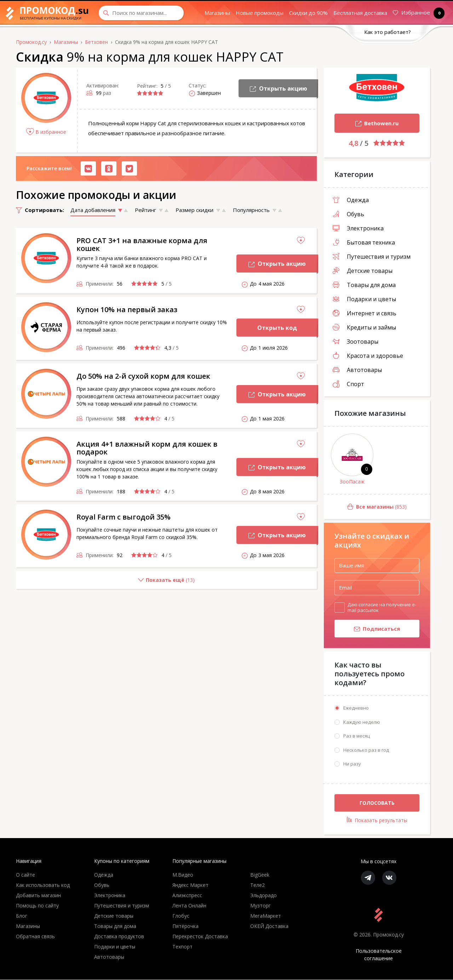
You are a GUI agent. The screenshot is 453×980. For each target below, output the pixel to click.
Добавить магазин (38, 896)
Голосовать (377, 803)
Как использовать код (43, 885)
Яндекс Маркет (190, 885)
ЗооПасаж (352, 482)
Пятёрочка (185, 926)
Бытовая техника (364, 242)
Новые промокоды (260, 13)
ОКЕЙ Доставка (269, 926)
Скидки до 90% (308, 13)
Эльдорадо (263, 896)
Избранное (417, 13)
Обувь (348, 214)
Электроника (358, 228)
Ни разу (352, 764)
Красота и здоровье (368, 356)
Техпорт (182, 947)
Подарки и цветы (364, 299)
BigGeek (260, 875)
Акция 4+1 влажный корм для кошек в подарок (147, 448)
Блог (22, 916)
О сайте (25, 875)
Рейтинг (145, 210)
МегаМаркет (266, 916)
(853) (365, 507)
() (105, 583)
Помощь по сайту (37, 906)
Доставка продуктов (119, 937)
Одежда (351, 200)
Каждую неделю (362, 722)
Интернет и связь (365, 313)
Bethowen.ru (366, 124)
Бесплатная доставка (360, 13)
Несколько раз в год (366, 750)
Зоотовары (355, 342)
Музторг (260, 906)
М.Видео (183, 875)
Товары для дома (364, 285)
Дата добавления (93, 210)
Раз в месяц (357, 736)
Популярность (251, 210)
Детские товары (363, 271)
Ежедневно (356, 708)
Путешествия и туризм (372, 257)
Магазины (217, 13)
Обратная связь (35, 937)
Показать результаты (377, 820)
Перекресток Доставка (200, 937)
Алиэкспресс (187, 896)
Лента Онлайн (189, 906)
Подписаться (367, 629)
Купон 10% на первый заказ (127, 310)
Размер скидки (194, 210)
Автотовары (357, 370)
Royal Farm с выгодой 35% (124, 517)
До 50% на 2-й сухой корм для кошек (143, 376)
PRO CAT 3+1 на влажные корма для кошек (142, 244)
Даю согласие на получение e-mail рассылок (382, 607)
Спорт (348, 384)
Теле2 (257, 885)
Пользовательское (379, 955)
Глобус (181, 916)
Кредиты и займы (364, 327)
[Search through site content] (141, 13)
